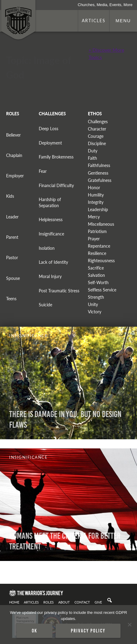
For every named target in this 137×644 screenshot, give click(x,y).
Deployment (50, 143)
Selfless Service (102, 290)
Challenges (98, 122)
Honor (94, 188)
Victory (95, 312)
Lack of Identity (53, 262)
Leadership (98, 209)
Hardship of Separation (50, 202)
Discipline (97, 143)
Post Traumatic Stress (59, 291)
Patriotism (97, 231)
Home (14, 602)
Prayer (94, 239)
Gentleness (98, 173)
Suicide (45, 305)
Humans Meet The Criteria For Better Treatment (65, 541)
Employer (15, 176)
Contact (82, 602)
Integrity (96, 202)
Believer (13, 135)
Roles (49, 602)
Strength (96, 297)
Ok (34, 631)
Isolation (47, 248)
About (64, 602)
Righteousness (101, 261)
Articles (94, 20)
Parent (12, 237)
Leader (12, 217)
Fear (43, 171)
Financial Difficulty (56, 185)
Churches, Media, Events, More (105, 5)
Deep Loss (49, 129)
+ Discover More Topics (106, 53)
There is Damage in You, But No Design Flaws (65, 419)
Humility (96, 195)
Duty (93, 151)
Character (97, 129)
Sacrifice (96, 268)
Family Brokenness (56, 157)
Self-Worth (98, 282)
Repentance (99, 246)
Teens (11, 299)
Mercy (94, 217)
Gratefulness (100, 180)
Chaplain (14, 155)
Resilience (97, 253)
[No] (129, 625)
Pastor (12, 258)
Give (98, 602)
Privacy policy (88, 631)
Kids (10, 196)
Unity (93, 304)
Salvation (96, 275)
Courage (96, 136)
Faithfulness (99, 165)
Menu (123, 21)
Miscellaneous (101, 224)
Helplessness (51, 219)
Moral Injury (50, 276)
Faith (92, 158)
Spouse (13, 278)
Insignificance (51, 234)
